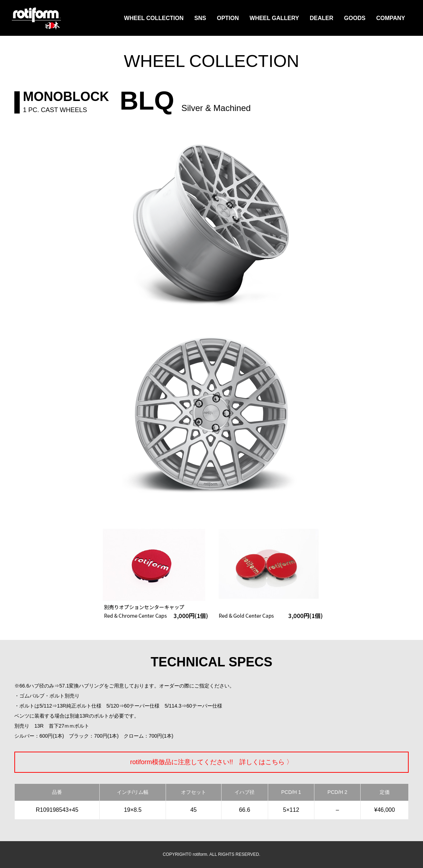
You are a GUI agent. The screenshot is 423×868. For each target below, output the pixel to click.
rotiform (37, 19)
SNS (200, 18)
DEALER (322, 18)
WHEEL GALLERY (274, 18)
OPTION (228, 18)
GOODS (355, 18)
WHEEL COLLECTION (154, 18)
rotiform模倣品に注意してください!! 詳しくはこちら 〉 (211, 762)
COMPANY (391, 18)
